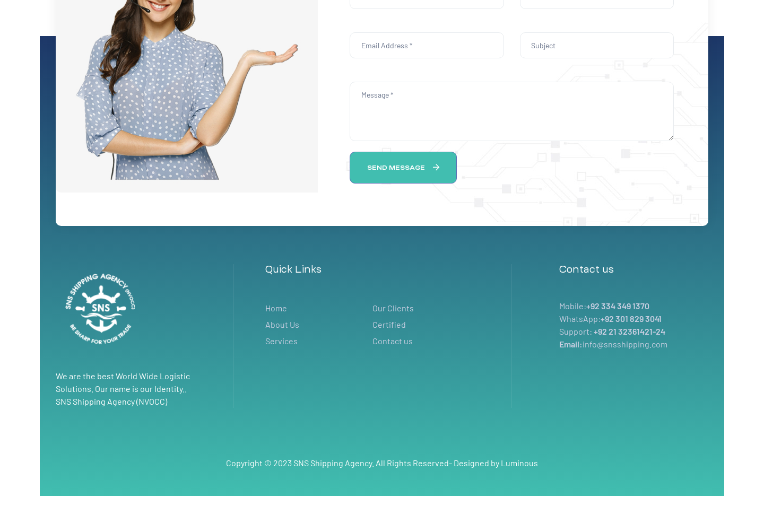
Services (281, 341)
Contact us (393, 341)
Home (276, 308)
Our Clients (393, 308)
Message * (512, 111)
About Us (282, 324)
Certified (389, 324)
